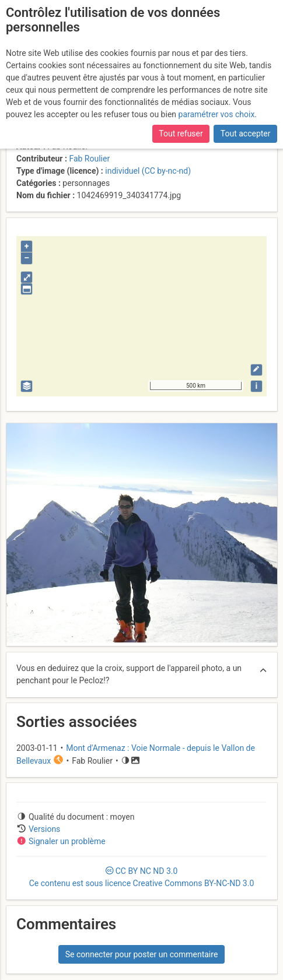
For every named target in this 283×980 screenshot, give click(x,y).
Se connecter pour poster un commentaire (142, 954)
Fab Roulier (89, 159)
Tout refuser (181, 134)
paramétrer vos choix (217, 114)
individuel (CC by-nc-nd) (148, 171)
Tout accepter (246, 134)
